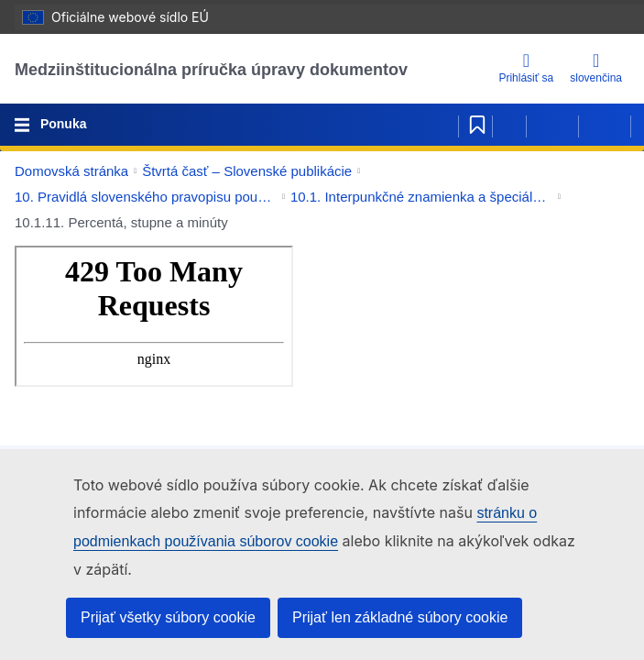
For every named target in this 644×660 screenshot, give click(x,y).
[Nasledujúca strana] (605, 125)
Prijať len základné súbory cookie (400, 617)
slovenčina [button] (596, 68)
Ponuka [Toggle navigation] (61, 124)
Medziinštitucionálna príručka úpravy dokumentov (211, 70)
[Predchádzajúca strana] (552, 125)
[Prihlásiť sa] (526, 69)
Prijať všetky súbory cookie (168, 617)
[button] (602, 171)
